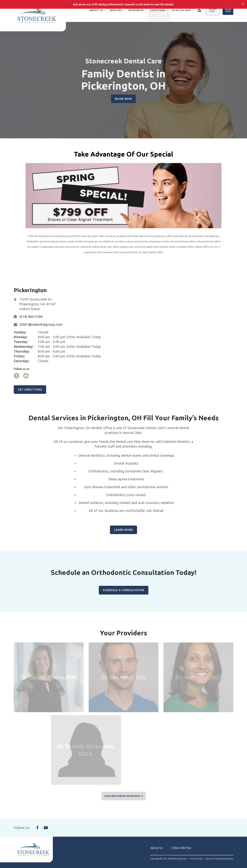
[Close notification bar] (243, 4)
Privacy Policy (196, 853)
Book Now (228, 10)
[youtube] (26, 376)
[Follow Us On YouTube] (46, 822)
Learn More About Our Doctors (122, 791)
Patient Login (213, 10)
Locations (158, 10)
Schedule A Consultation (124, 590)
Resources (136, 10)
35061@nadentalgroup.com (41, 324)
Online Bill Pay (181, 842)
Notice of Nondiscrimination (219, 853)
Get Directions (30, 390)
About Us (96, 10)
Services (116, 10)
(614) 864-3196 (31, 317)
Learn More (123, 530)
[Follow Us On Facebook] (37, 822)
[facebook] (16, 376)
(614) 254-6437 (182, 10)
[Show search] (199, 10)
